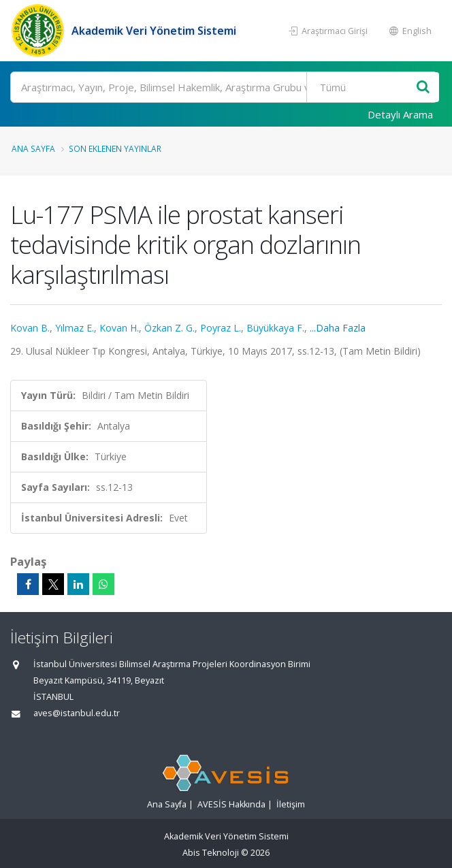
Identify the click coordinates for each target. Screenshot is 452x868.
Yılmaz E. (75, 328)
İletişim (291, 804)
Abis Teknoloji (211, 853)
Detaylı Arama (400, 114)
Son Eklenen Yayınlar (115, 148)
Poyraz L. (221, 328)
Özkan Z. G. (169, 328)
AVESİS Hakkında (231, 804)
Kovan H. (119, 328)
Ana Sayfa (33, 148)
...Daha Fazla (338, 328)
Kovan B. (30, 328)
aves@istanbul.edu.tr (77, 713)
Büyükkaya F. (275, 328)
